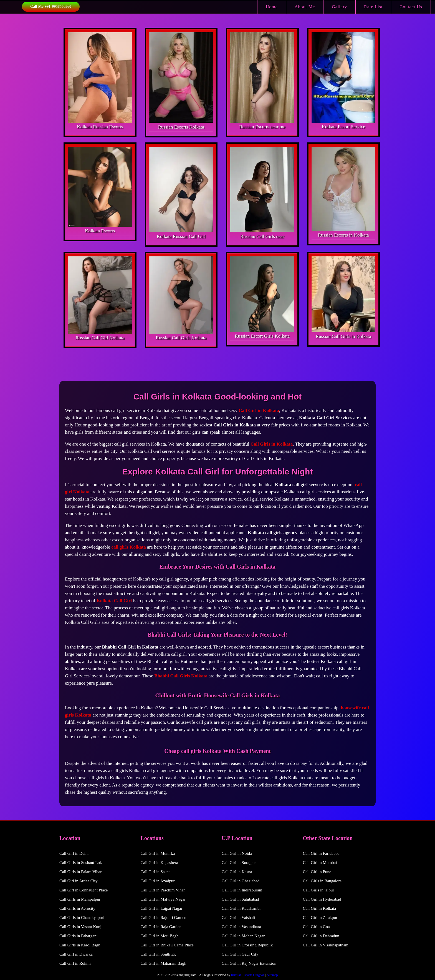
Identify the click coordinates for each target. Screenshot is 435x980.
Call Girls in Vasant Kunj (80, 927)
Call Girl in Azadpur (158, 881)
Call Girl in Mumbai (320, 863)
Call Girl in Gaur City (240, 954)
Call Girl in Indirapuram (242, 890)
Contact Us (411, 7)
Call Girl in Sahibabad (240, 899)
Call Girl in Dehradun (321, 936)
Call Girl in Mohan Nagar (243, 936)
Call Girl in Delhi (74, 853)
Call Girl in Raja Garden (161, 927)
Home (272, 7)
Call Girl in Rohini (75, 963)
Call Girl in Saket (155, 872)
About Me (305, 7)
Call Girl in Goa (316, 927)
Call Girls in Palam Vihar (80, 872)
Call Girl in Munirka (158, 853)
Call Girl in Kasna (237, 872)
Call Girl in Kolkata (320, 908)
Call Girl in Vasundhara (241, 927)
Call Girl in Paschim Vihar (163, 890)
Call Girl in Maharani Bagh (164, 963)
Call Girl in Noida (237, 853)
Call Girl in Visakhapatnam (326, 945)
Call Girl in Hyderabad (322, 899)
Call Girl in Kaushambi (241, 908)
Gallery (339, 7)
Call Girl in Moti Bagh (160, 936)
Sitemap (272, 975)
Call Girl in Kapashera (159, 863)
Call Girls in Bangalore (322, 881)
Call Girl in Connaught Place (84, 890)
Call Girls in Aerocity (77, 908)
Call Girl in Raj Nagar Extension (249, 963)
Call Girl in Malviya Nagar (163, 899)
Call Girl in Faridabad (321, 853)
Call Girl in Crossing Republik (247, 945)
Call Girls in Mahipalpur (80, 899)
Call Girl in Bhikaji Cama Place (167, 945)
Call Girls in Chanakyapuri (82, 918)
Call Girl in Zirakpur (320, 918)
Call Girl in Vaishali (238, 918)
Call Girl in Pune (317, 872)
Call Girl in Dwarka (76, 954)
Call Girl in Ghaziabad (241, 881)
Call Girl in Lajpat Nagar (162, 908)
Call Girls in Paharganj (79, 936)
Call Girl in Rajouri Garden (164, 918)
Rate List (373, 7)
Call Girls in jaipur (319, 890)
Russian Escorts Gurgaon (248, 975)
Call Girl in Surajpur (239, 863)
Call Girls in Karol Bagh (80, 945)
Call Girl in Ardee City (78, 881)
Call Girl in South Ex (158, 954)
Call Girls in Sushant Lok (81, 863)
